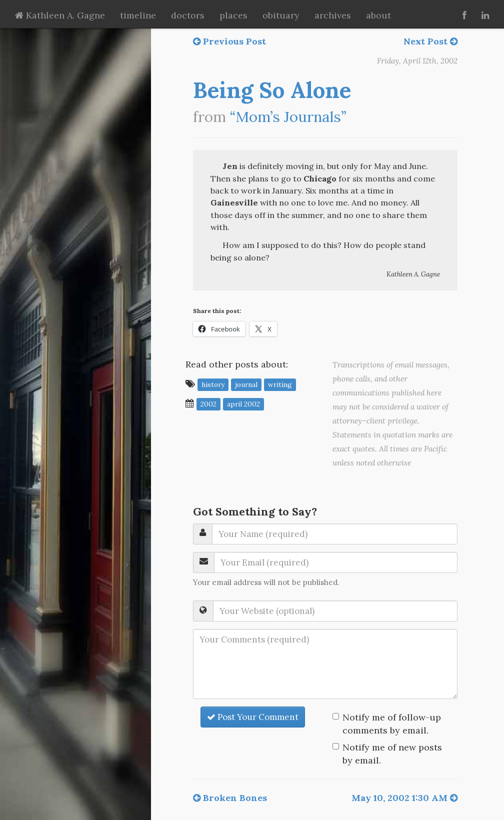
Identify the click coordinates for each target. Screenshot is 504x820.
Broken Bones (230, 798)
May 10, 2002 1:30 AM (404, 798)
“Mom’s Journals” (288, 117)
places (233, 15)
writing (280, 384)
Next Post (430, 41)
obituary (281, 15)
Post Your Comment (253, 717)
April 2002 (243, 404)
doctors (188, 15)
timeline (138, 15)
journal (246, 384)
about (378, 15)
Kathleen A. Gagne (60, 15)
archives (333, 15)
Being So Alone (272, 90)
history (213, 384)
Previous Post (229, 41)
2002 (208, 404)
